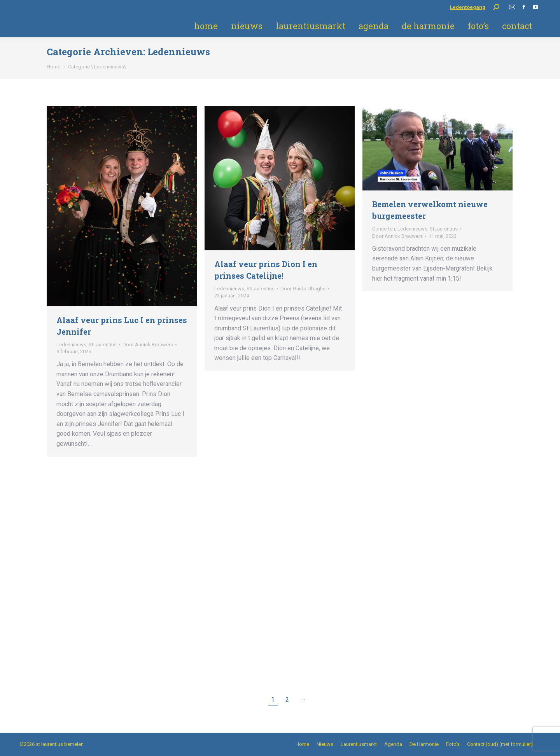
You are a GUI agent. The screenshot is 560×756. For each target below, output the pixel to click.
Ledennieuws (71, 345)
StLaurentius (103, 345)
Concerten (384, 229)
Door (148, 345)
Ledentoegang (468, 7)
